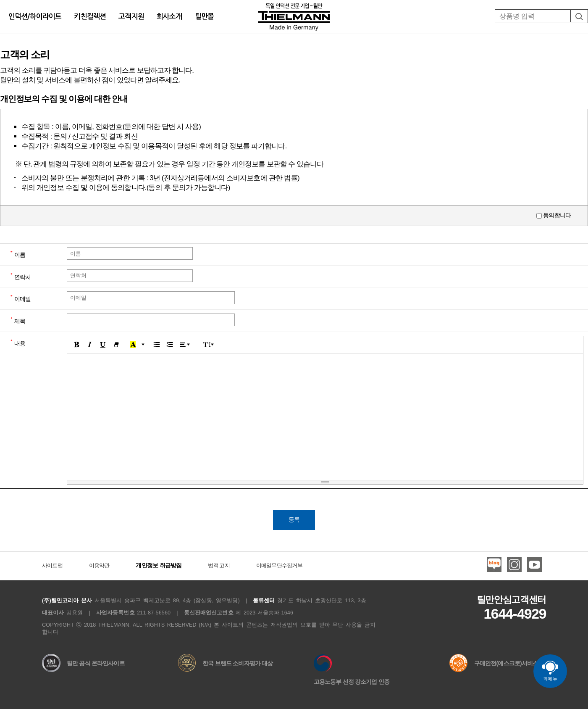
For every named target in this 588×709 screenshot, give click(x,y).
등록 (294, 519)
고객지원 (131, 17)
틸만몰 (204, 17)
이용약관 (99, 566)
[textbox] (325, 417)
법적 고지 (219, 566)
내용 (20, 343)
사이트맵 (52, 566)
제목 (20, 321)
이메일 (22, 299)
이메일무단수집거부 (279, 566)
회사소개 (169, 17)
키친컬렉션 (90, 17)
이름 (20, 255)
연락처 (22, 277)
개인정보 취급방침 (159, 565)
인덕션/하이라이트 (35, 17)
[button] (77, 345)
